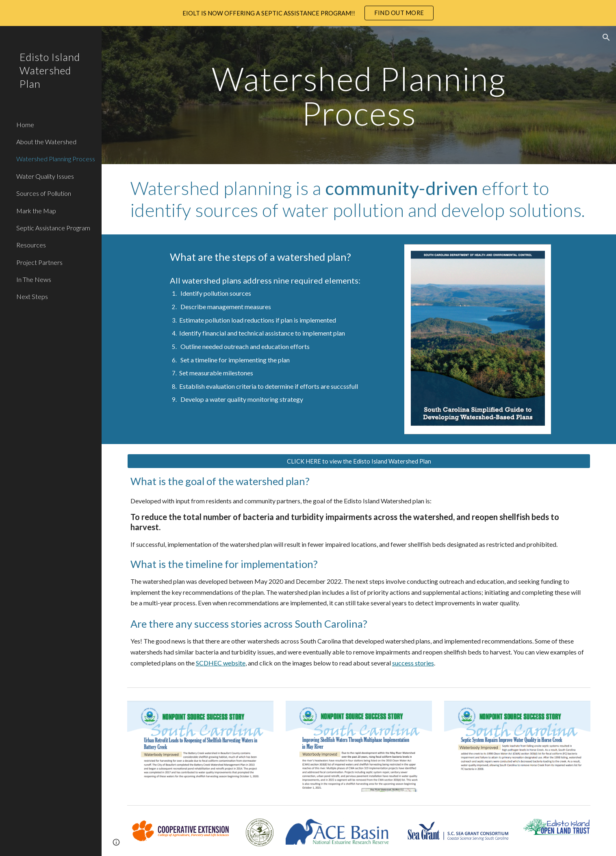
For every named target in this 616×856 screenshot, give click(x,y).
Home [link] (25, 125)
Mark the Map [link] (36, 211)
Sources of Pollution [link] (44, 193)
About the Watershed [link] (46, 142)
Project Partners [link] (39, 262)
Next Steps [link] (32, 296)
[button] (606, 37)
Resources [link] (31, 245)
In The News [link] (34, 279)
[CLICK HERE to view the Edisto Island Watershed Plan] (359, 461)
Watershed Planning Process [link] (56, 159)
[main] (359, 95)
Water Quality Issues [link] (45, 176)
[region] (308, 13)
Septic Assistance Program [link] (53, 228)
